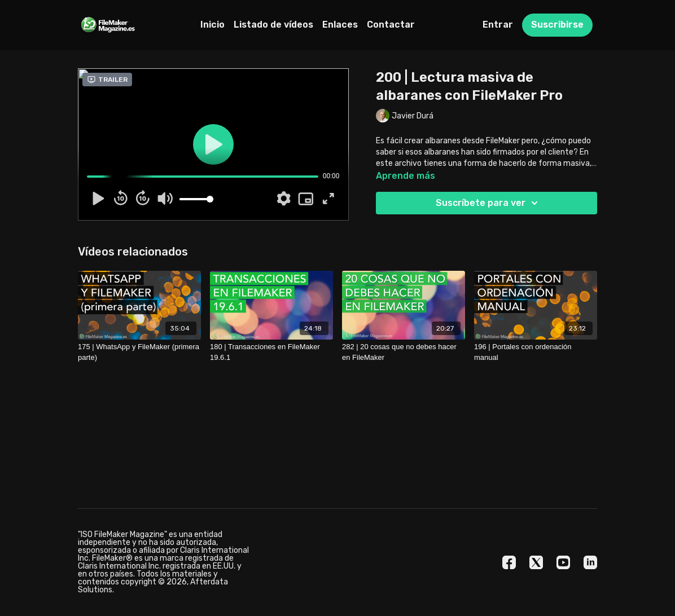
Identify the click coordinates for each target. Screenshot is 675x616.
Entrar (498, 25)
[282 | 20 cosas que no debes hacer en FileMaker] (404, 352)
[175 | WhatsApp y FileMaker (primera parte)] (139, 352)
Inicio (212, 25)
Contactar (391, 25)
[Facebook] (509, 562)
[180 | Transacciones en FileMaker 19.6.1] (271, 352)
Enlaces (340, 25)
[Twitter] (536, 562)
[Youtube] (563, 562)
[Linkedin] (590, 562)
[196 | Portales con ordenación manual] (536, 352)
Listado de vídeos (273, 25)
